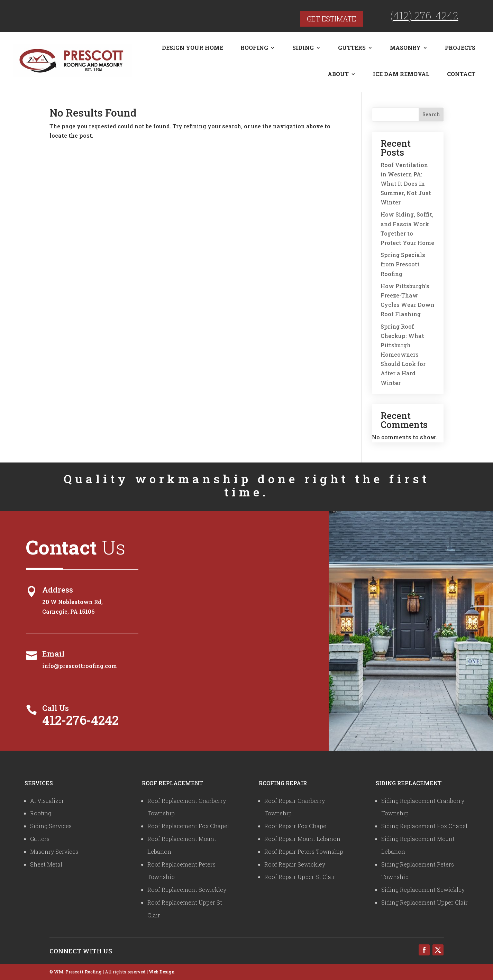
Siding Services (51, 826)
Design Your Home (193, 48)
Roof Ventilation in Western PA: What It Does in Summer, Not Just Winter (406, 184)
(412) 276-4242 (424, 15)
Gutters (352, 48)
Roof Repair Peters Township (304, 851)
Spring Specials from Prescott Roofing (403, 264)
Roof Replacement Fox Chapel (188, 826)
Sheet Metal (46, 864)
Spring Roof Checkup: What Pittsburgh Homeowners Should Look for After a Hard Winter (403, 355)
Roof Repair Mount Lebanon (302, 839)
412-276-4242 (80, 720)
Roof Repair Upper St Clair (300, 877)
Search (431, 114)
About (338, 74)
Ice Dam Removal (401, 74)
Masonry (405, 48)
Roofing (254, 48)
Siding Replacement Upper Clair (424, 902)
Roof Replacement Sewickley (187, 890)
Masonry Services (54, 851)
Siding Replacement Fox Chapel (424, 826)
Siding (303, 48)
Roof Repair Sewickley (295, 864)
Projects (460, 48)
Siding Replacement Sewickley (423, 890)
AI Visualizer (47, 801)
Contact (461, 74)
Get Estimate (331, 19)
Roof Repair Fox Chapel (296, 826)
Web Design (162, 972)
